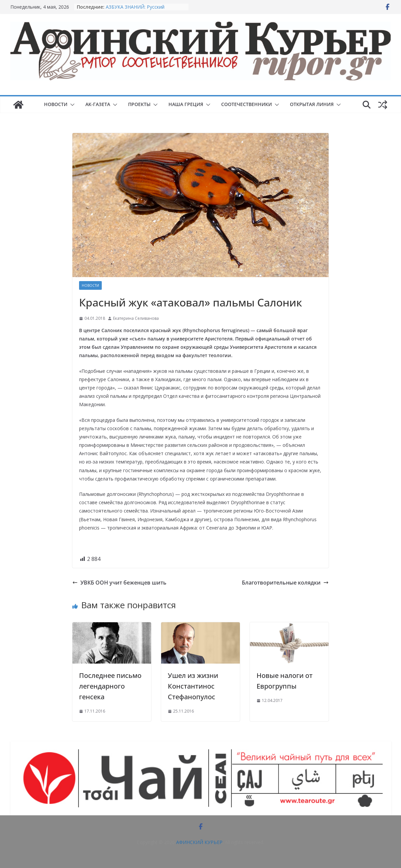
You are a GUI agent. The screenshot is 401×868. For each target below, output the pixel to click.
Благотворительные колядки (285, 583)
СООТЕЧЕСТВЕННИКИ (247, 104)
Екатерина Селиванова (136, 318)
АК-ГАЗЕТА (98, 104)
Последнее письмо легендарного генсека (110, 686)
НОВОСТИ (56, 104)
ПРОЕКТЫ (139, 104)
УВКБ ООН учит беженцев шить (119, 583)
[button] (71, 105)
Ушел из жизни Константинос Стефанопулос (193, 686)
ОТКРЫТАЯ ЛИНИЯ (312, 104)
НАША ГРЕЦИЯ (186, 104)
